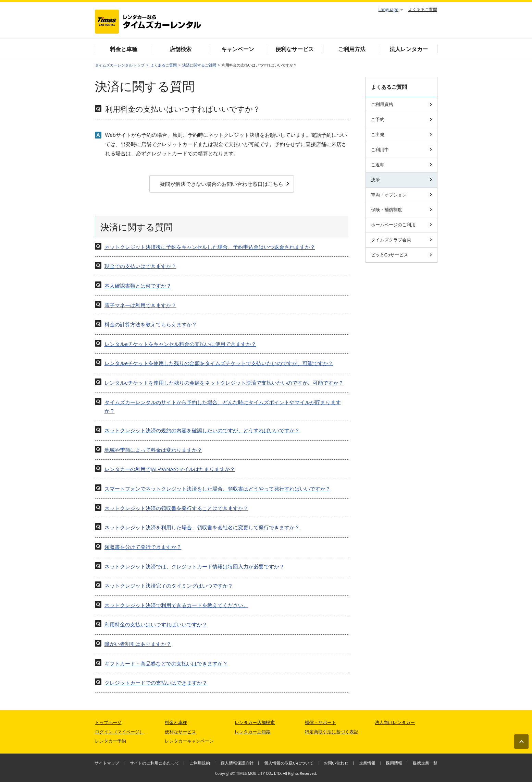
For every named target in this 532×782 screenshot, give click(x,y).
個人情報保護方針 (237, 763)
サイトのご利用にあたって (154, 763)
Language (391, 9)
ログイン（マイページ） (119, 732)
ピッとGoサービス (401, 255)
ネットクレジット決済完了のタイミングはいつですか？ (169, 586)
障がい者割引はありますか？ (138, 644)
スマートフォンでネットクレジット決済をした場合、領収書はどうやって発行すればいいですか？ (218, 489)
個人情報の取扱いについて (289, 763)
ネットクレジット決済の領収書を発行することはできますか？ (176, 508)
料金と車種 (124, 49)
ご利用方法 (352, 49)
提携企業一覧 (425, 763)
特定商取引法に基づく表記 (332, 732)
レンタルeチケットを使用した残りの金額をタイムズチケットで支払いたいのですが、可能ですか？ (219, 363)
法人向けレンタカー (395, 722)
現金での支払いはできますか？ (140, 266)
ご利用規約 (200, 763)
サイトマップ (107, 763)
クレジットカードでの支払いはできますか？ (156, 683)
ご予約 (401, 119)
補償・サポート (320, 722)
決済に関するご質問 (199, 65)
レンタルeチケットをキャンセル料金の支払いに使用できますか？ (180, 344)
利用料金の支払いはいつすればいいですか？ (156, 624)
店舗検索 (181, 49)
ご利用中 (401, 149)
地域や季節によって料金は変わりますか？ (153, 450)
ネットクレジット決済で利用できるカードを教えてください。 (176, 605)
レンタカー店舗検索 (255, 722)
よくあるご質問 (423, 9)
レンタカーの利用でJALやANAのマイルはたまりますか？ (170, 469)
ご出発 (401, 134)
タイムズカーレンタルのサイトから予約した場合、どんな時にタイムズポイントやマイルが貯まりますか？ (223, 407)
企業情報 (367, 763)
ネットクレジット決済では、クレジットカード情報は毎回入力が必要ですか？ (194, 566)
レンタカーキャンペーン (189, 741)
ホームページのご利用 (401, 225)
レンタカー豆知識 (252, 732)
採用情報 (394, 763)
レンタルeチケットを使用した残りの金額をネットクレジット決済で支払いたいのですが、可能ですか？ (224, 383)
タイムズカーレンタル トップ (120, 65)
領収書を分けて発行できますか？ (143, 547)
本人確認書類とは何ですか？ (138, 286)
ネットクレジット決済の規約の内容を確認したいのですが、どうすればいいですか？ (202, 430)
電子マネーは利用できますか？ (140, 305)
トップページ (108, 722)
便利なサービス (295, 49)
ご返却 (401, 165)
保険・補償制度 (401, 209)
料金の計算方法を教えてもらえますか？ (151, 324)
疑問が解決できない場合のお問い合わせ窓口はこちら (225, 184)
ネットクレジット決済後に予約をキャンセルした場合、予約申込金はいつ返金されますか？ (210, 247)
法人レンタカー (409, 49)
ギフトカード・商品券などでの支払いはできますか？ (166, 663)
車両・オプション (401, 195)
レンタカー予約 (110, 741)
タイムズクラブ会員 (401, 240)
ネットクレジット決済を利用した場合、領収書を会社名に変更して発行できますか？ (202, 527)
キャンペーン (238, 49)
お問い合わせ (336, 763)
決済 (401, 180)
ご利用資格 (401, 104)
